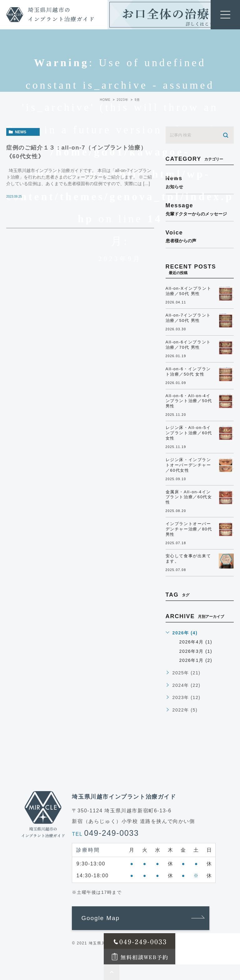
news (21, 132)
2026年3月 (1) (196, 651)
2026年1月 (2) (196, 660)
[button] (141, 918)
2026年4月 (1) (196, 642)
